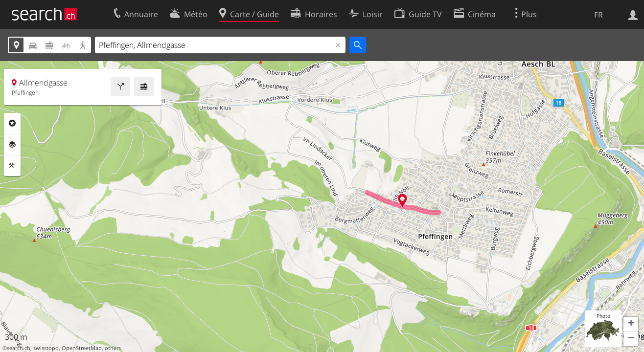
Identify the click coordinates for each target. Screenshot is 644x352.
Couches (12, 145)
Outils (12, 166)
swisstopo (46, 348)
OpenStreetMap (82, 348)
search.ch (19, 348)
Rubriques (12, 123)
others (113, 348)
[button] (631, 324)
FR (598, 15)
